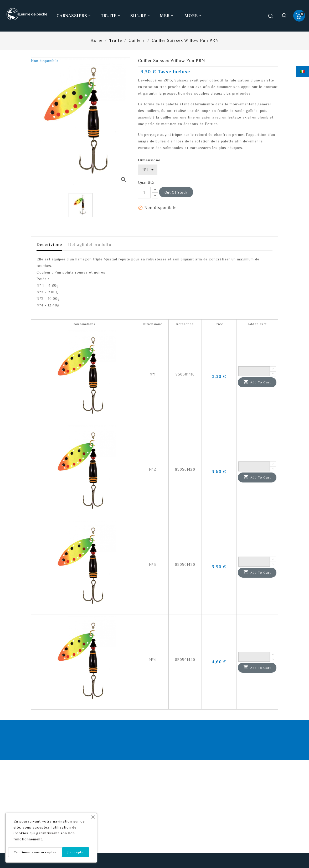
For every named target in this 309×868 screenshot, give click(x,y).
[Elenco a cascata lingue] (302, 71)
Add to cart (257, 382)
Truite (111, 16)
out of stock (176, 192)
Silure (141, 16)
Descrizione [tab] (49, 245)
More (191, 16)
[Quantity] (254, 371)
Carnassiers (74, 16)
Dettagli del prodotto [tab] (90, 245)
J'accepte (76, 852)
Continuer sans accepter (35, 852)
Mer (167, 16)
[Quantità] (144, 193)
